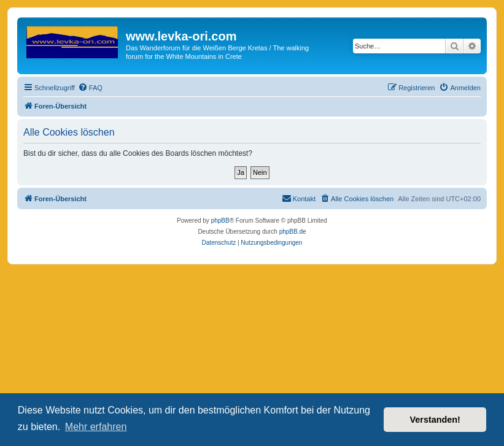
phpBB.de (293, 232)
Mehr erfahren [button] (96, 427)
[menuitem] (90, 88)
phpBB (220, 221)
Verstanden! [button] (435, 420)
